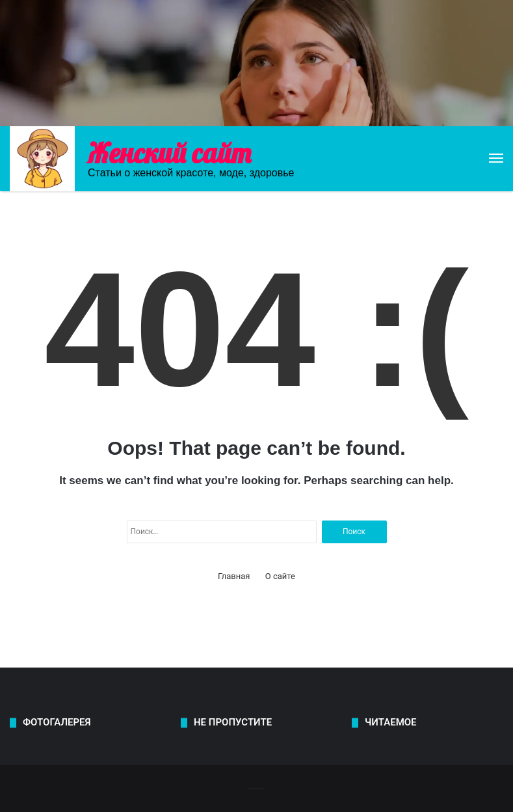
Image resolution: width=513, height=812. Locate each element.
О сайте (280, 576)
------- (256, 788)
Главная (234, 576)
